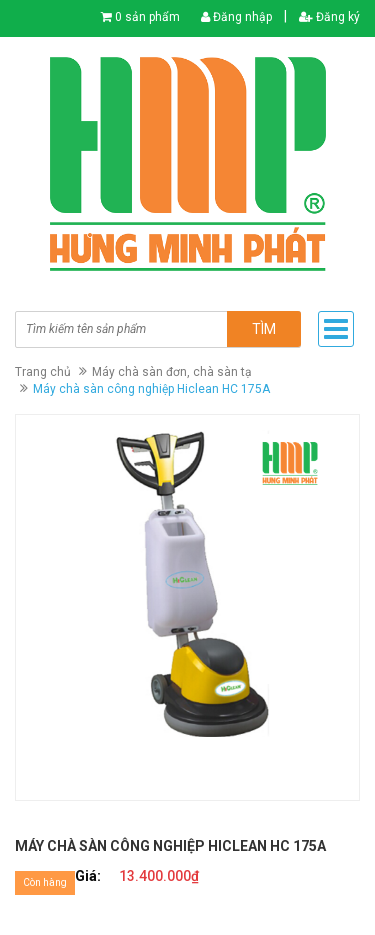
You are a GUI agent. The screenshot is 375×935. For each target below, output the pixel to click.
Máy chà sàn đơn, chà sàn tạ (172, 372)
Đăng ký (329, 17)
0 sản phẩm (147, 17)
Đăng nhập (236, 17)
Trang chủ (43, 372)
